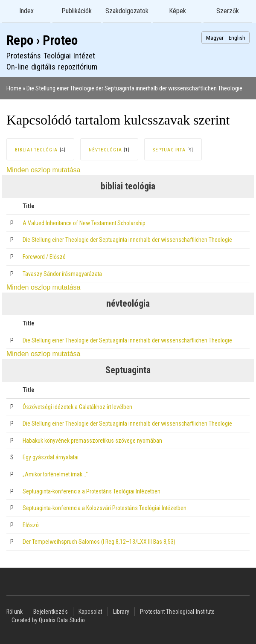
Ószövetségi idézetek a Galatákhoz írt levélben (77, 407)
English (237, 38)
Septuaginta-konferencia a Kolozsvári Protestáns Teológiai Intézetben (105, 508)
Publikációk (77, 11)
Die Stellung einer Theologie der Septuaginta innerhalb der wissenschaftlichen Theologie (134, 88)
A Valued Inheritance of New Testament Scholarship (84, 223)
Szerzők (228, 11)
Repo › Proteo (42, 40)
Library (121, 612)
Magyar (215, 38)
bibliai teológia (36, 150)
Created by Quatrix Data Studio (48, 620)
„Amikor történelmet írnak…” (55, 474)
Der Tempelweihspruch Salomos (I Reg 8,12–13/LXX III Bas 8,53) (99, 542)
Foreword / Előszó (44, 257)
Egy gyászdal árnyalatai (51, 457)
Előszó (31, 525)
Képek (177, 11)
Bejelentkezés (51, 612)
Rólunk (15, 612)
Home (14, 88)
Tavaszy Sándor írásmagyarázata (62, 274)
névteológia (105, 150)
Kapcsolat (90, 612)
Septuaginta (169, 150)
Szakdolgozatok (127, 11)
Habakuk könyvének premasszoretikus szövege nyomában (92, 441)
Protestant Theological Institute (177, 612)
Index (26, 11)
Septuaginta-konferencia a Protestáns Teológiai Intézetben (92, 491)
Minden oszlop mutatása (43, 170)
